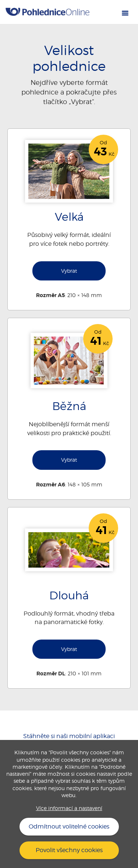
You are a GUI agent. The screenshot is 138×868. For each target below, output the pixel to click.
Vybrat (69, 271)
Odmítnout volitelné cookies (69, 826)
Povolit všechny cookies (69, 850)
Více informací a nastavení (69, 808)
